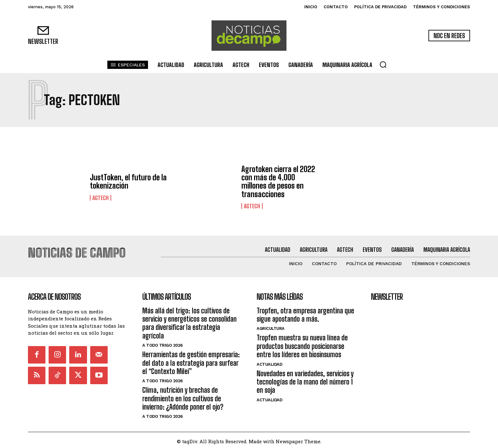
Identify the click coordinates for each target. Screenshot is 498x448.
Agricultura (271, 326)
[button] (383, 64)
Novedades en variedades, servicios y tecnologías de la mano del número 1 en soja (305, 379)
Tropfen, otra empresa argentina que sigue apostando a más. (305, 312)
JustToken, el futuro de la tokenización (128, 181)
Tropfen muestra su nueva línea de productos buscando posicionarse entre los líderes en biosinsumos (302, 344)
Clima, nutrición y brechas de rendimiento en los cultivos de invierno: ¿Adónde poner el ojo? (183, 396)
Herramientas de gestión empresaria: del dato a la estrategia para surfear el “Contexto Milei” (191, 360)
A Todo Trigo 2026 (162, 342)
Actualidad (269, 361)
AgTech (101, 198)
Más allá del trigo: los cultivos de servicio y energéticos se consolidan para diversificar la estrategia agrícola (189, 320)
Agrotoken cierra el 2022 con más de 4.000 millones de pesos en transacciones (278, 182)
